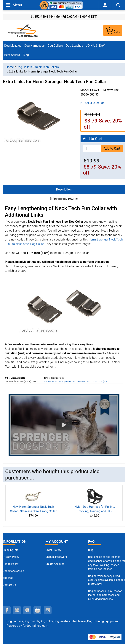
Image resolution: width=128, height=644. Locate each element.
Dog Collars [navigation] (24, 67)
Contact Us (9, 585)
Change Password (56, 557)
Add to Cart (112, 149)
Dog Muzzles (13, 46)
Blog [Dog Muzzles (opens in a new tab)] (91, 550)
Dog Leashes (74, 46)
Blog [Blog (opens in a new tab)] (26, 55)
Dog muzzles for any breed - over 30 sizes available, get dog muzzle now (107, 580)
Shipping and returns (64, 199)
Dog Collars (55, 46)
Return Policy (11, 564)
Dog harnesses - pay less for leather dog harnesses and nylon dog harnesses (105, 595)
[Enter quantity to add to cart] (92, 149)
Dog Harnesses (35, 46)
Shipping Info (11, 550)
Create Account (55, 564)
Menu (14, 5)
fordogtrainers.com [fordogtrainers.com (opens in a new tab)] (35, 626)
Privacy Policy (11, 557)
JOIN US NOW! (96, 46)
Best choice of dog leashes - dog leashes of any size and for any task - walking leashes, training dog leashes (107, 563)
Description (64, 189)
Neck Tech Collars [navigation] (47, 67)
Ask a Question (93, 103)
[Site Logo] (23, 30)
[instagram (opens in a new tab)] (48, 610)
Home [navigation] (10, 67)
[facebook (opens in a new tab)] (7, 610)
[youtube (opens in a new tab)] (37, 610)
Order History (53, 550)
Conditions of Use (13, 571)
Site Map (8, 578)
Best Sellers (12, 55)
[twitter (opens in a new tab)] (17, 610)
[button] (64, 425)
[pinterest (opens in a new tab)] (27, 610)
